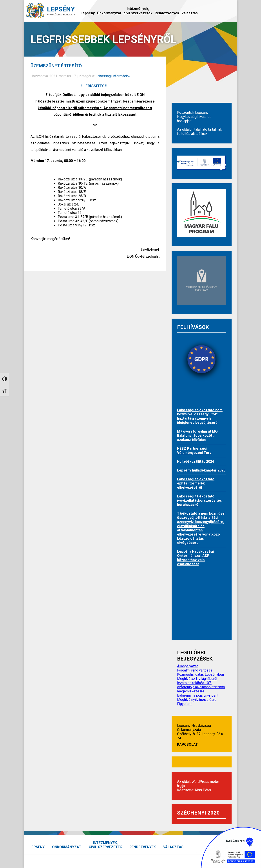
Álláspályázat (187, 666)
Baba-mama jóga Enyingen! (198, 695)
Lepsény (88, 13)
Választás (190, 13)
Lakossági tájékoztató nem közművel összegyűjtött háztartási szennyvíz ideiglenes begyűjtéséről (200, 416)
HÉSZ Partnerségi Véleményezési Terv (194, 451)
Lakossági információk (113, 76)
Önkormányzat (109, 13)
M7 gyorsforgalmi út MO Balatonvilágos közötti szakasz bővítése (197, 436)
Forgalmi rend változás (195, 670)
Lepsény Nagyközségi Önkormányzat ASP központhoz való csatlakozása (195, 558)
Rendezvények (167, 13)
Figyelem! (185, 704)
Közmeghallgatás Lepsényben (200, 674)
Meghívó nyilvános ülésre (197, 700)
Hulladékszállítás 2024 (196, 462)
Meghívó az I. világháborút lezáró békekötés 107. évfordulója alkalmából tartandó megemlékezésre (201, 685)
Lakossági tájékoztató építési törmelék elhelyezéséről (196, 483)
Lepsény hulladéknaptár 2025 (201, 470)
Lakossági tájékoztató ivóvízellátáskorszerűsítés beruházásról (199, 500)
